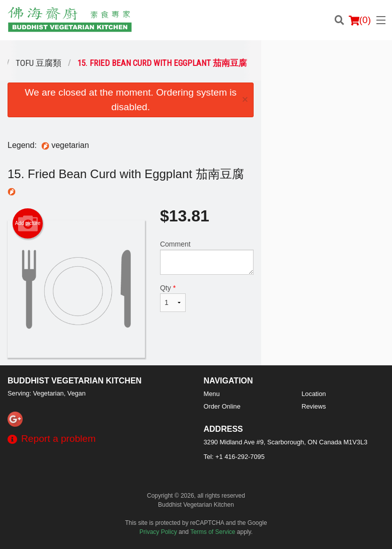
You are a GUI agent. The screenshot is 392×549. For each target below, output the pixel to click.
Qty (173, 298)
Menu (212, 394)
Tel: (234, 457)
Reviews (313, 406)
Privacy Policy (158, 532)
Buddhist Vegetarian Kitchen (74, 381)
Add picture (28, 223)
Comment (207, 257)
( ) (360, 20)
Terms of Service (213, 532)
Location (313, 394)
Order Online (222, 406)
